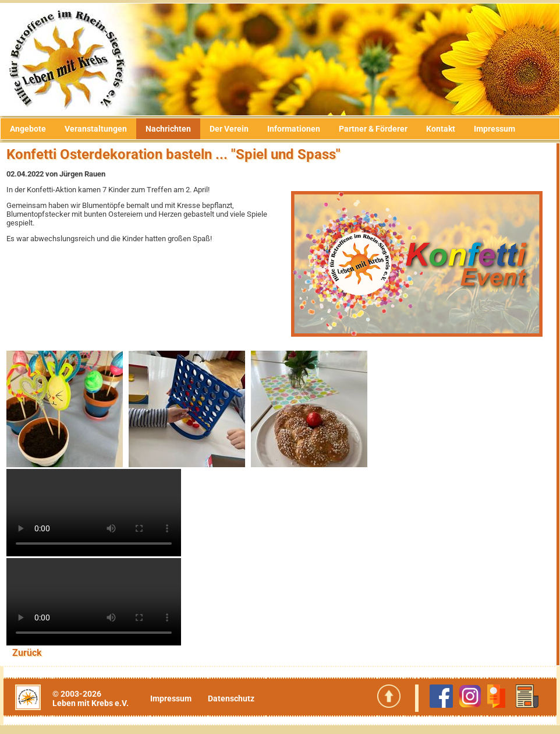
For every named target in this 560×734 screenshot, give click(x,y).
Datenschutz (231, 698)
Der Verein (229, 129)
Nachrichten (168, 129)
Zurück (27, 653)
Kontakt (441, 129)
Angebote (28, 129)
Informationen (294, 129)
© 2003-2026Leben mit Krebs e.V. (91, 698)
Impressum (495, 129)
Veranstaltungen (96, 129)
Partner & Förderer (373, 129)
